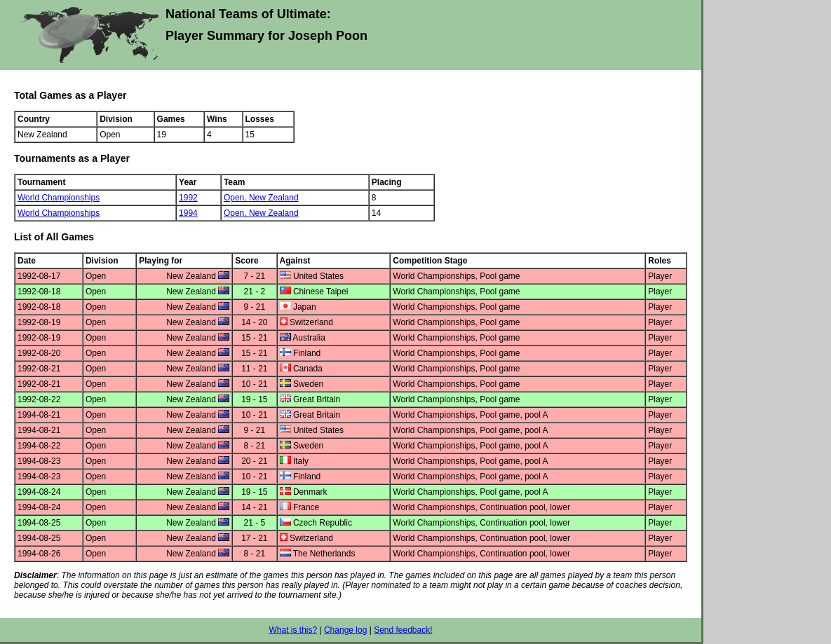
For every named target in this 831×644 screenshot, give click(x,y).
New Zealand (274, 198)
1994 (188, 213)
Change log (345, 630)
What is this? (293, 630)
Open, (236, 198)
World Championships (59, 198)
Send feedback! (403, 630)
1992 (188, 198)
